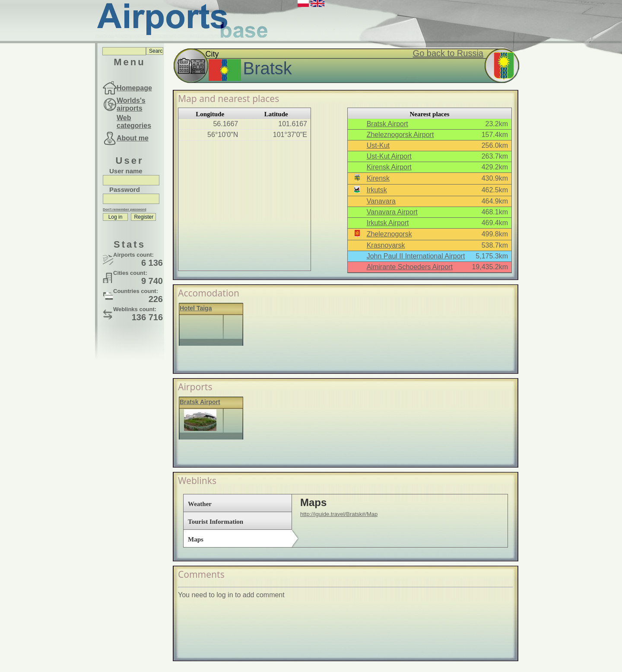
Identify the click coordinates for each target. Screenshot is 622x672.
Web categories (134, 122)
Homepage (134, 88)
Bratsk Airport (387, 124)
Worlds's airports (131, 104)
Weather (200, 504)
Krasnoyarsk (386, 245)
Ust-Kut (378, 145)
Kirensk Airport (389, 167)
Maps (196, 539)
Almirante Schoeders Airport (410, 267)
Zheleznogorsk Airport (400, 135)
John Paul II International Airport (416, 256)
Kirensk (378, 178)
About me (133, 138)
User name (126, 171)
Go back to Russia (448, 53)
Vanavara (381, 201)
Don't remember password (125, 209)
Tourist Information (216, 522)
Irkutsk (377, 190)
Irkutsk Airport (388, 223)
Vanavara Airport (392, 212)
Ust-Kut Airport (389, 156)
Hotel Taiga (196, 308)
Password (125, 189)
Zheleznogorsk (389, 234)
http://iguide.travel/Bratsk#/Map (339, 514)
